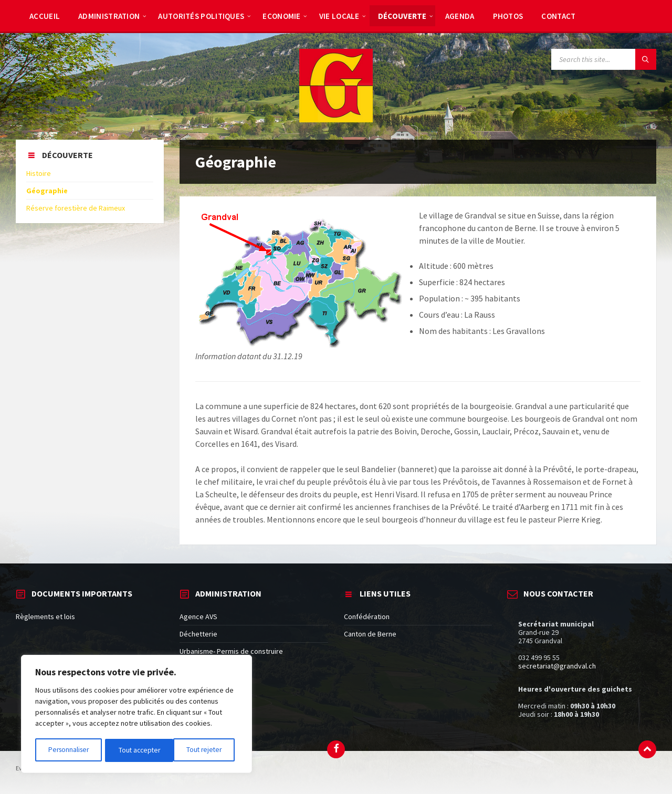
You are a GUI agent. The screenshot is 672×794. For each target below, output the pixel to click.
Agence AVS (198, 617)
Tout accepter (204, 750)
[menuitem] (45, 16)
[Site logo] (336, 119)
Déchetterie (198, 634)
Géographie (47, 191)
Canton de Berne (370, 634)
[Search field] (604, 59)
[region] (136, 715)
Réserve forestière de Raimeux (76, 208)
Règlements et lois (45, 617)
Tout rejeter (136, 750)
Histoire (39, 173)
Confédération (367, 617)
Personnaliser (69, 750)
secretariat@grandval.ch (557, 666)
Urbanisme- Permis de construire (231, 651)
